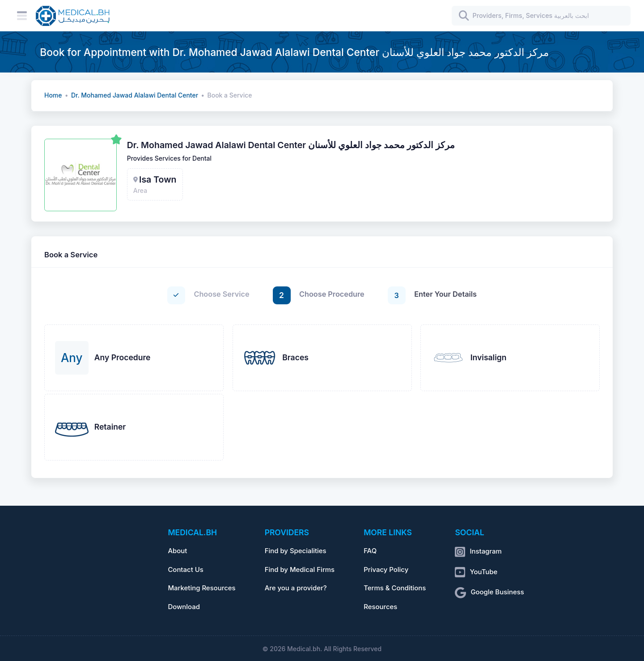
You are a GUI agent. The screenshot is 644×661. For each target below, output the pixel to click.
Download (184, 607)
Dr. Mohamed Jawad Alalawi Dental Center (135, 95)
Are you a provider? (296, 588)
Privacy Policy (386, 570)
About (177, 551)
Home (53, 95)
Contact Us (185, 570)
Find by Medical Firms (300, 570)
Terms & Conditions (395, 588)
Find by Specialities (296, 551)
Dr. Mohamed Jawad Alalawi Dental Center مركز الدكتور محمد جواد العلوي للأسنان (291, 145)
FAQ (370, 551)
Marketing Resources (201, 588)
